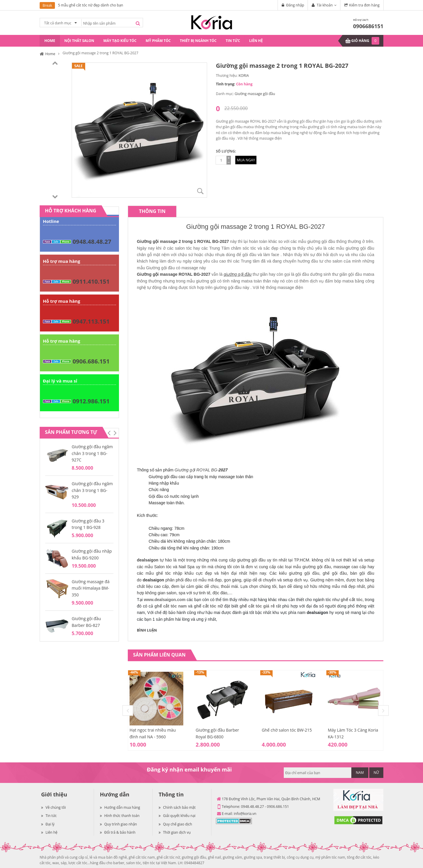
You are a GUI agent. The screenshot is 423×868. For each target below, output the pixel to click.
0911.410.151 (91, 281)
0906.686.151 (91, 361)
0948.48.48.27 (92, 242)
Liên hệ (49, 832)
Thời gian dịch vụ (175, 832)
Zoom (200, 191)
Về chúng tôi (53, 807)
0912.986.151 (91, 401)
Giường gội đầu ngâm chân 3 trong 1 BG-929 (92, 490)
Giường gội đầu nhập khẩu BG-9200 (92, 554)
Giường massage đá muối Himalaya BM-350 (91, 588)
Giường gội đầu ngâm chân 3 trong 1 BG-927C (92, 453)
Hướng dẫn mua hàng (120, 807)
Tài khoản (325, 5)
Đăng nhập (295, 5)
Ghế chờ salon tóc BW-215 (287, 730)
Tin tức (49, 816)
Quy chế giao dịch (175, 824)
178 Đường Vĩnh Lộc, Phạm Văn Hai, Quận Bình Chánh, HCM (271, 799)
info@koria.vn (245, 814)
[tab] (152, 211)
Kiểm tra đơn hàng (364, 5)
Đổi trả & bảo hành (118, 832)
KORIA (244, 76)
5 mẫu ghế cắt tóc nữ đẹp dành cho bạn (90, 5)
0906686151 (368, 26)
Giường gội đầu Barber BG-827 (86, 622)
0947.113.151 (91, 321)
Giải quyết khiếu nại (177, 816)
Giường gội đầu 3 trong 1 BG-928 (88, 524)
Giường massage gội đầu (255, 94)
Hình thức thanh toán (120, 816)
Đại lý (48, 824)
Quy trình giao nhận (118, 824)
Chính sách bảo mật (177, 807)
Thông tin (152, 211)
